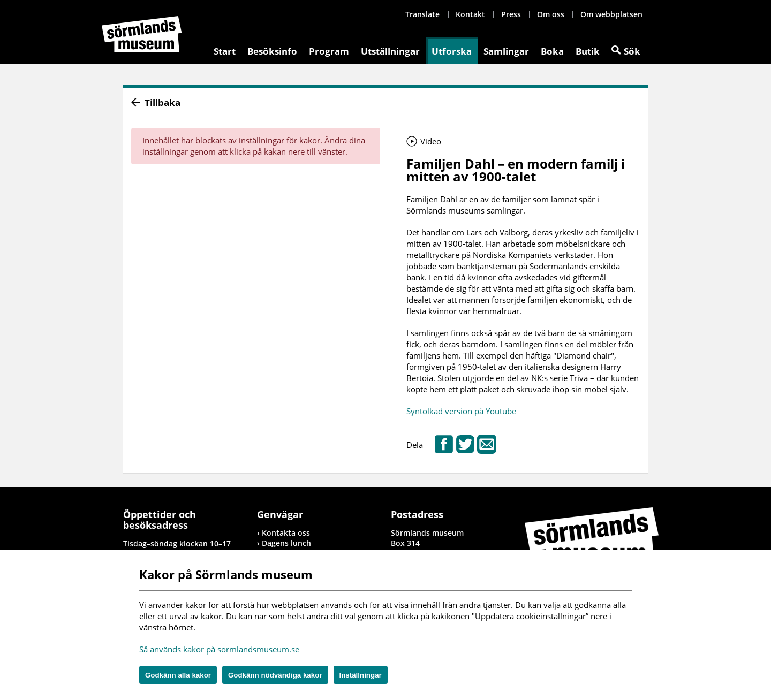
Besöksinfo (272, 51)
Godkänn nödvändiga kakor (275, 675)
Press (511, 14)
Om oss (551, 14)
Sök (632, 51)
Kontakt (470, 14)
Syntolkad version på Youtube (461, 411)
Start (225, 51)
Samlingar (506, 51)
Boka (552, 51)
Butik (588, 51)
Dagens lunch (286, 543)
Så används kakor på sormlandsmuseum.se (219, 649)
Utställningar (390, 51)
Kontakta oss (286, 533)
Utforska (452, 51)
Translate (422, 14)
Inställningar (361, 675)
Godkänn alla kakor (178, 675)
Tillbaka (162, 102)
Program (329, 51)
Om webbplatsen (611, 14)
